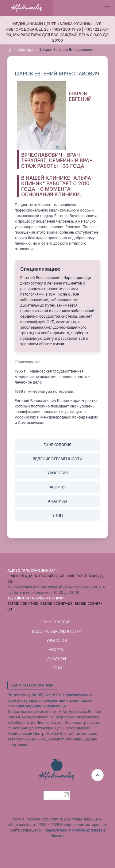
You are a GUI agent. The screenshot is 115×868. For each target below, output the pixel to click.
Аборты (57, 650)
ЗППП (56, 668)
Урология (56, 640)
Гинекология (57, 622)
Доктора (25, 50)
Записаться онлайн (32, 685)
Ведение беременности (57, 631)
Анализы (57, 659)
